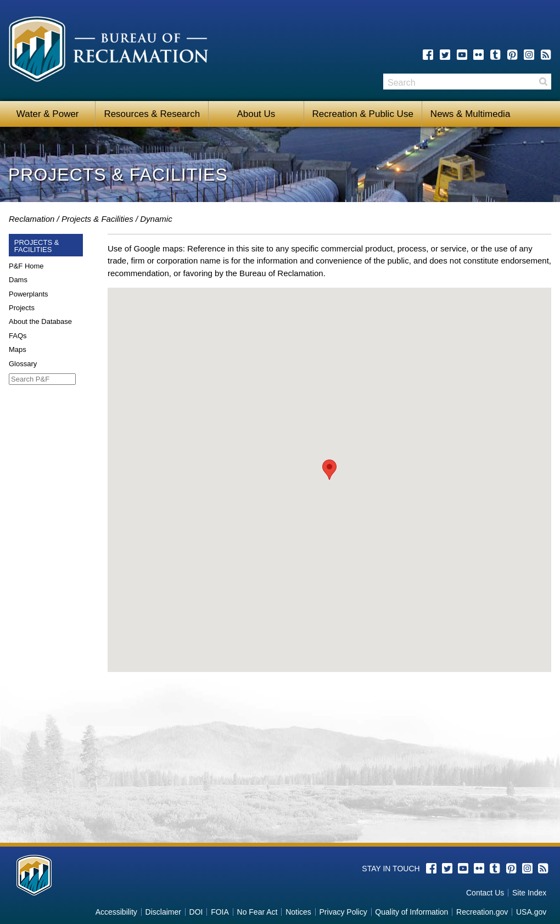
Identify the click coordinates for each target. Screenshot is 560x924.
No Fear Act (257, 912)
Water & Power (48, 114)
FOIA (220, 912)
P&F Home (26, 266)
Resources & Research (152, 114)
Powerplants (29, 294)
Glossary (23, 364)
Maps (18, 349)
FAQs (18, 336)
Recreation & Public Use (363, 114)
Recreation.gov (482, 912)
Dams (18, 280)
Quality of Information (411, 912)
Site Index (529, 893)
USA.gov (531, 912)
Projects (22, 308)
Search (543, 82)
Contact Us (485, 893)
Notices (298, 912)
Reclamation (32, 219)
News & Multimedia (471, 114)
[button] (329, 470)
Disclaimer (163, 912)
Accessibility (116, 912)
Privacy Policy (343, 912)
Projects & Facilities (97, 219)
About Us (256, 114)
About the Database (40, 321)
